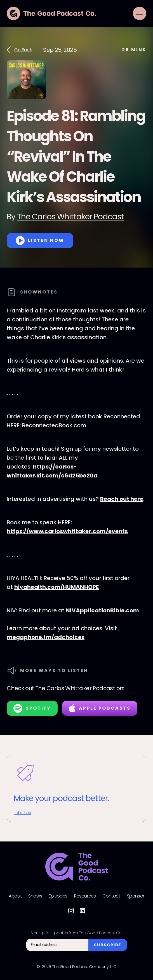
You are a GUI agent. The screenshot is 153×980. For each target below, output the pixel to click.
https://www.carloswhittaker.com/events (67, 531)
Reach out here (122, 499)
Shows (35, 896)
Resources (85, 896)
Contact (111, 896)
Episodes (58, 896)
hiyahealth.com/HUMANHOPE (57, 587)
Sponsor (136, 896)
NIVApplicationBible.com (102, 610)
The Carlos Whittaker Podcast (70, 217)
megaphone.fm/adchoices (46, 637)
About (15, 896)
